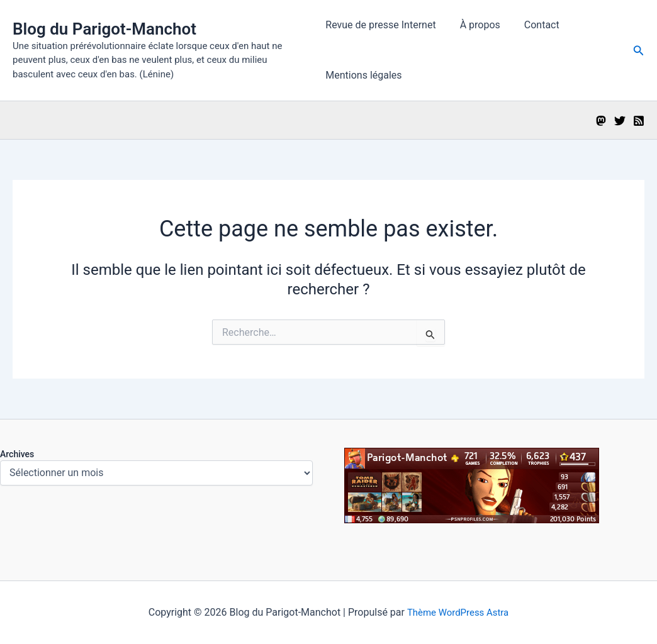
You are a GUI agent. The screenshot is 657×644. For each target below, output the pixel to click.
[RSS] (639, 121)
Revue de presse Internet (380, 25)
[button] (639, 51)
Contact (534, 25)
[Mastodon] (601, 121)
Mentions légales (363, 75)
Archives (17, 454)
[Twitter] (620, 121)
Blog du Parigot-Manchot (104, 29)
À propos (476, 25)
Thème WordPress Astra (458, 612)
